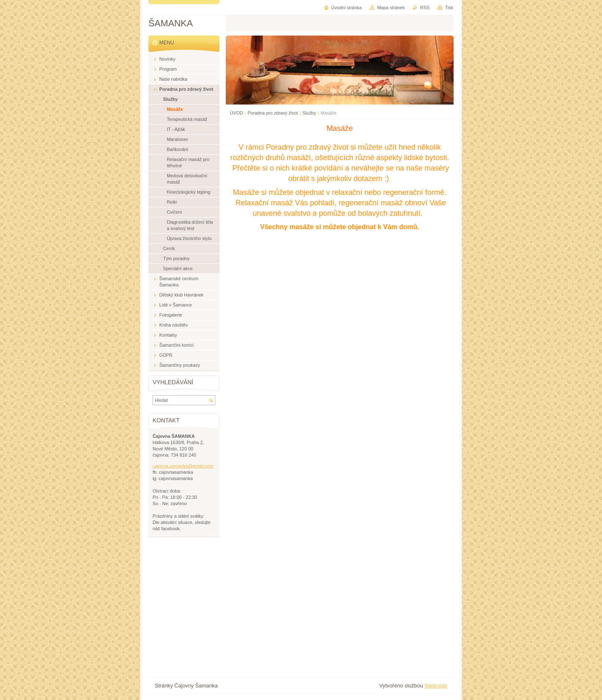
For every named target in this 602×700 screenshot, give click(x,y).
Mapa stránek (391, 8)
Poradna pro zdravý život (273, 113)
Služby (309, 113)
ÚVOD (236, 113)
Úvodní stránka (346, 8)
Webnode (436, 686)
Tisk (449, 8)
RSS (425, 8)
